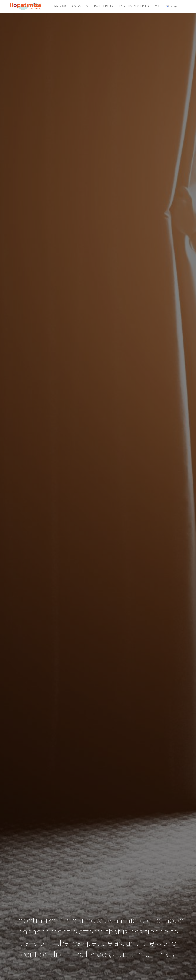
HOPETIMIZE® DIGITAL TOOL (139, 6)
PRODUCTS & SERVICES (71, 6)
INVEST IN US (103, 6)
